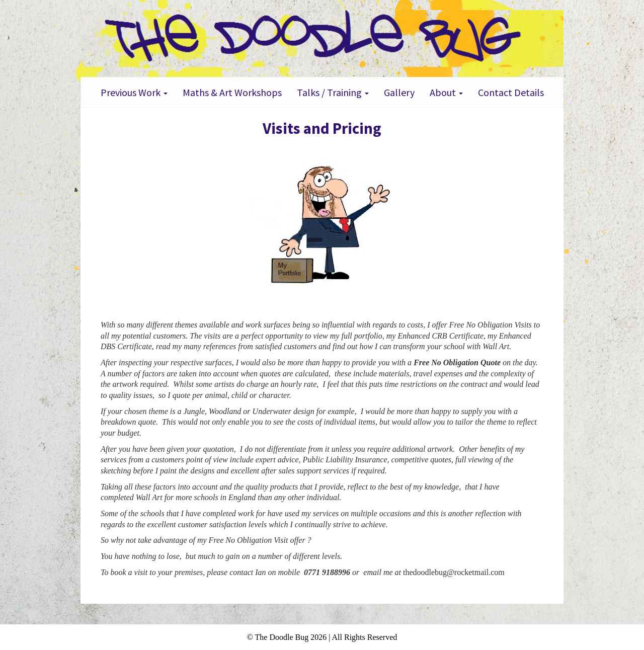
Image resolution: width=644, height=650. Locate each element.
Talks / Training (333, 92)
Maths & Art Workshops (232, 92)
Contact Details (511, 92)
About (446, 92)
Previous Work (134, 92)
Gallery (399, 92)
